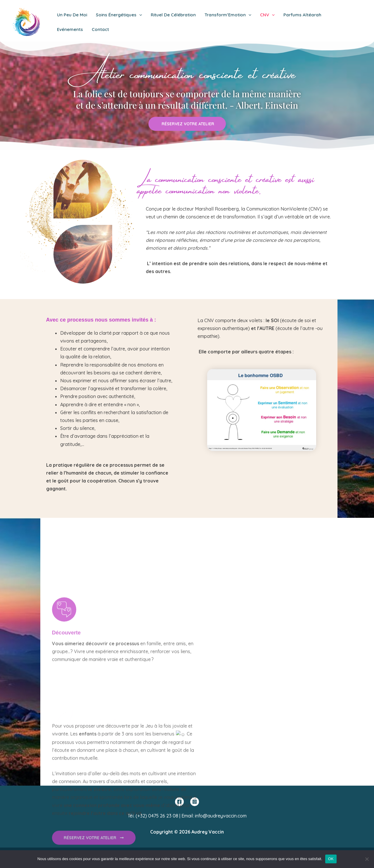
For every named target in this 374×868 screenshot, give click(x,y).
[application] (139, 15)
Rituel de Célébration (173, 15)
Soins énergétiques (119, 15)
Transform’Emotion (228, 15)
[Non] (367, 859)
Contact (100, 29)
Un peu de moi (72, 15)
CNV (267, 15)
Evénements (70, 29)
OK (331, 859)
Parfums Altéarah (302, 15)
